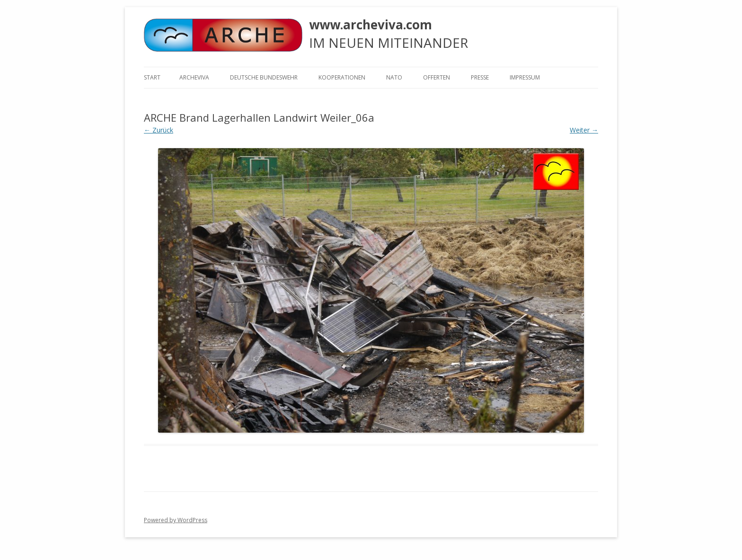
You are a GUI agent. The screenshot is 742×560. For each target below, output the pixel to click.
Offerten (437, 77)
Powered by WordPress (176, 520)
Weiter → (584, 130)
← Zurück (159, 130)
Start (152, 77)
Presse (480, 77)
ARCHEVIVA (194, 77)
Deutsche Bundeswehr (264, 77)
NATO (394, 77)
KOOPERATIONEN (342, 77)
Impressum (525, 77)
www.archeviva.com (371, 25)
